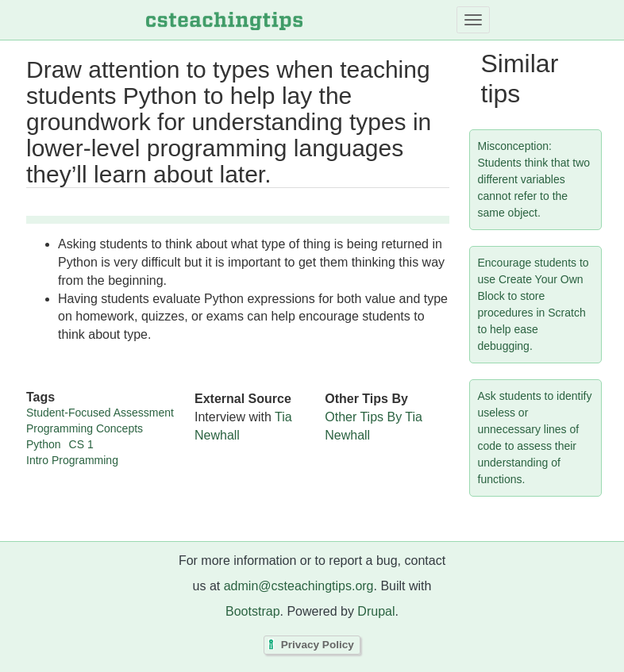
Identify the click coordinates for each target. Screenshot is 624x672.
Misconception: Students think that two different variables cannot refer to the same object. (534, 179)
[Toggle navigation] (473, 20)
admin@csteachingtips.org (299, 586)
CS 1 (81, 444)
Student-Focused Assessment (100, 413)
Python (44, 444)
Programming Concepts (85, 428)
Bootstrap (252, 611)
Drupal (376, 611)
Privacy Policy (318, 645)
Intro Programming (72, 460)
